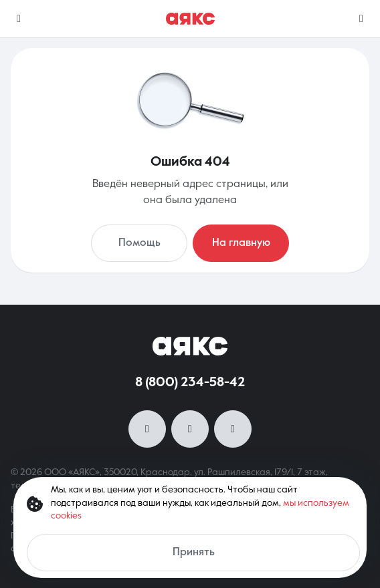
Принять (194, 553)
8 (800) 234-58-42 (190, 383)
